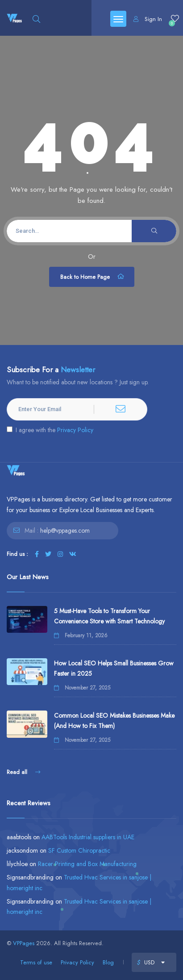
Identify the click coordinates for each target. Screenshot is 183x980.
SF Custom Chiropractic (79, 850)
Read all (23, 772)
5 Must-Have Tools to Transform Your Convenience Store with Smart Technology (109, 616)
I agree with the (50, 430)
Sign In (148, 19)
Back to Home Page (93, 277)
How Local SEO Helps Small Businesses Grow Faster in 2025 (114, 668)
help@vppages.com (65, 530)
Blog (108, 962)
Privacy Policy (75, 430)
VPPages (24, 943)
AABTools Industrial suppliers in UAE (88, 837)
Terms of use (36, 962)
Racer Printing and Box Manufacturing (87, 864)
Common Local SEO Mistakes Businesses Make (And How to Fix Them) (114, 721)
